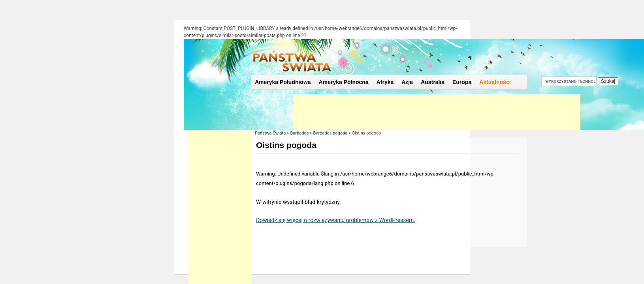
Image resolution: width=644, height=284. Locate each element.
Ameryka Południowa (283, 82)
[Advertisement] (437, 112)
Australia (433, 82)
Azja (407, 82)
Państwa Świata (270, 133)
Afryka (385, 82)
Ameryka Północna (344, 82)
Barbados (299, 133)
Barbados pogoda (330, 133)
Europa (462, 82)
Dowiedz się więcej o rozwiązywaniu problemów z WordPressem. (336, 220)
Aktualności (495, 82)
